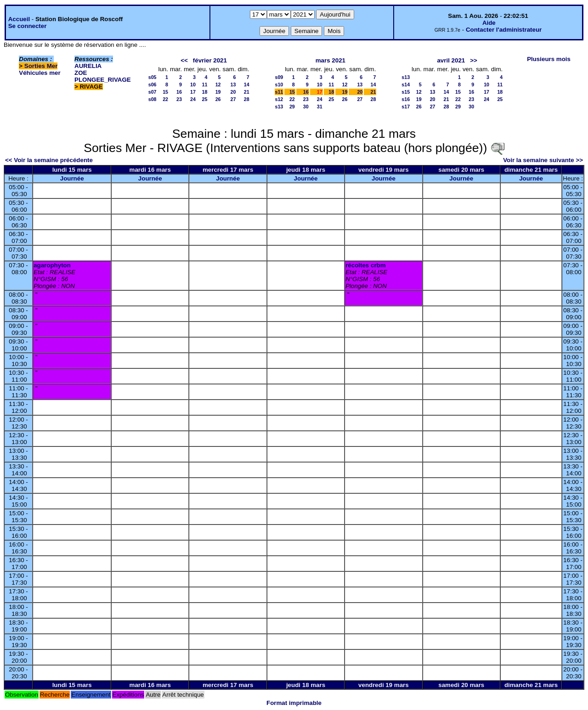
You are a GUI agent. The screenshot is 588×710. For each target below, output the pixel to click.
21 (247, 92)
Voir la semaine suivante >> (543, 160)
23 (179, 99)
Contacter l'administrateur (504, 30)
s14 (406, 85)
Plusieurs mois (549, 59)
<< (184, 60)
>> (474, 60)
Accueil (19, 19)
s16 (406, 99)
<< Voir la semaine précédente (49, 160)
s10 (279, 85)
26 (218, 99)
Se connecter (28, 26)
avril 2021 (451, 60)
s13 (279, 107)
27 (233, 99)
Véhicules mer (40, 73)
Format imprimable (294, 703)
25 (204, 99)
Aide (489, 23)
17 (193, 92)
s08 (153, 99)
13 (233, 85)
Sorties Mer (41, 66)
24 (193, 99)
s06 (153, 85)
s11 (279, 92)
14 (247, 85)
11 (204, 85)
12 (218, 85)
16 (179, 92)
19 (218, 92)
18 (204, 92)
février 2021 (210, 60)
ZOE (81, 73)
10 (193, 85)
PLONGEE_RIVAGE (103, 80)
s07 (153, 92)
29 (292, 107)
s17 (406, 107)
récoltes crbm (365, 265)
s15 (406, 92)
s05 (153, 77)
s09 (279, 77)
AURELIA (88, 66)
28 (247, 99)
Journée (72, 178)
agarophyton (52, 265)
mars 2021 (331, 60)
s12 (279, 99)
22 (165, 99)
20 (233, 92)
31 (320, 107)
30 (306, 107)
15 (165, 92)
